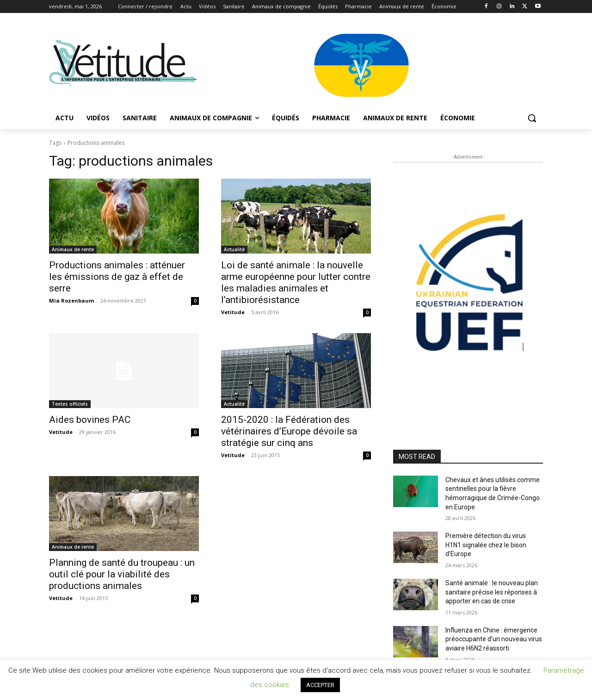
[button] (532, 118)
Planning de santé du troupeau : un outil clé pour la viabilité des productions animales (122, 574)
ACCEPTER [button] (320, 685)
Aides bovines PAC (90, 420)
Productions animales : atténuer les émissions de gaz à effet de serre (117, 277)
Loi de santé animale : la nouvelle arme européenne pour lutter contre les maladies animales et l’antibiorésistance (296, 282)
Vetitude (233, 312)
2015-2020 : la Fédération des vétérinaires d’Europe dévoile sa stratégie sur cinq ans (289, 431)
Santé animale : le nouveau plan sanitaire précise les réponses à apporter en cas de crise (492, 592)
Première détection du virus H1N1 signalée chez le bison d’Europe (486, 545)
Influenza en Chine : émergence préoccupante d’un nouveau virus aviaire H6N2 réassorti (494, 639)
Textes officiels (70, 404)
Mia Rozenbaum (71, 300)
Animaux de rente (73, 249)
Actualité (234, 249)
